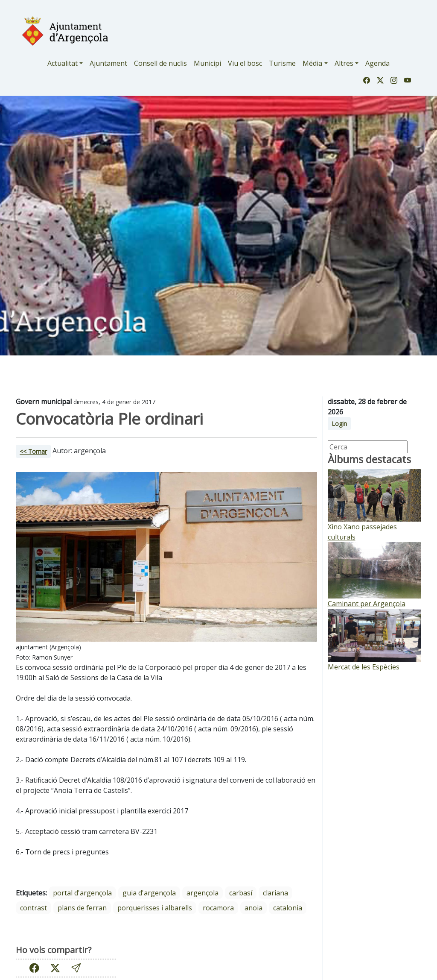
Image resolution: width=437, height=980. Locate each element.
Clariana (275, 893)
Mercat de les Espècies (364, 667)
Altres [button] (344, 63)
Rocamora (218, 908)
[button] (76, 968)
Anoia (253, 908)
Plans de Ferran (82, 908)
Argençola (202, 893)
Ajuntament (108, 63)
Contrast (34, 908)
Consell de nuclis (160, 63)
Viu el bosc (245, 63)
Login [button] (339, 424)
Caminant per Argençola (367, 604)
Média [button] (312, 63)
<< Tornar (33, 451)
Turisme (282, 63)
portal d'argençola (82, 893)
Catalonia (288, 908)
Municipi (207, 63)
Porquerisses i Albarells (155, 908)
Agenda (377, 63)
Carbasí (241, 893)
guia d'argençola (149, 893)
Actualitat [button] (63, 63)
